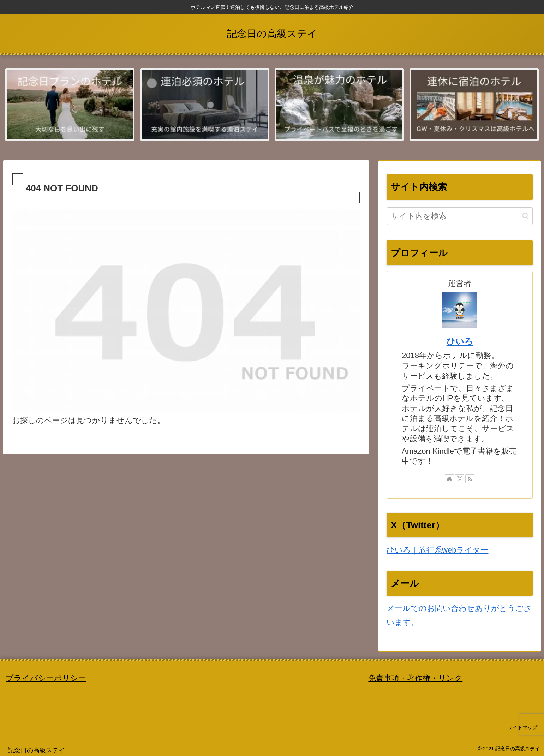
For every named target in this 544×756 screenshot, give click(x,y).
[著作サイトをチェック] (449, 479)
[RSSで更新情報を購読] (470, 479)
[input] (460, 216)
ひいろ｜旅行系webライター (437, 550)
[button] (525, 216)
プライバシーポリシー (46, 678)
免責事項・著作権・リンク (415, 678)
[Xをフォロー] (460, 479)
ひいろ (460, 341)
